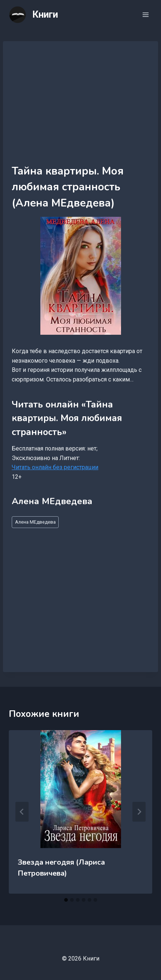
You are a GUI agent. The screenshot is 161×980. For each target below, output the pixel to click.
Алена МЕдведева (35, 522)
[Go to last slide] (22, 812)
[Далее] (139, 812)
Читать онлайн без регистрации (55, 467)
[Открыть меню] (145, 15)
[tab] (66, 900)
